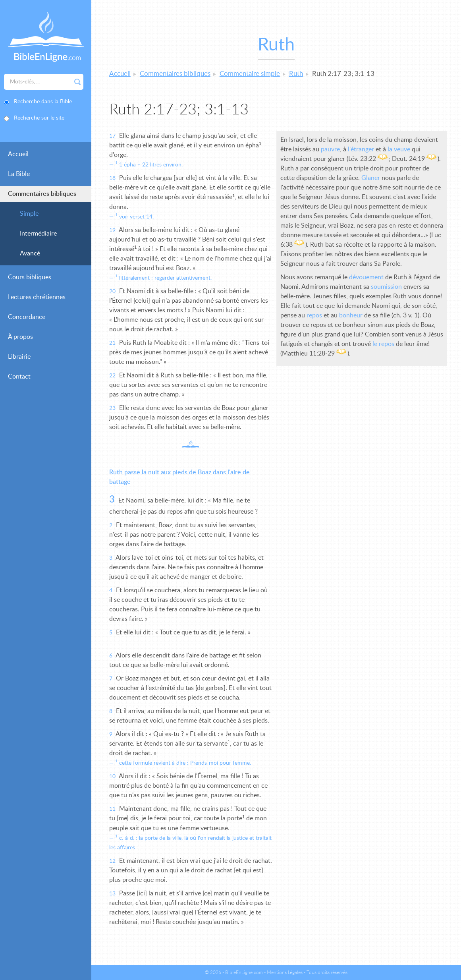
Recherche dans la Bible (43, 102)
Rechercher (77, 82)
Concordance (27, 317)
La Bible (19, 174)
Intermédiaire (38, 234)
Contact (19, 377)
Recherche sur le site (39, 118)
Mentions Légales (285, 972)
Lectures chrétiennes (37, 297)
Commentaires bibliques (42, 194)
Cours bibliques (30, 277)
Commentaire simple (250, 74)
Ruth (296, 74)
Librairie (19, 357)
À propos (20, 337)
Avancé (30, 253)
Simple (29, 214)
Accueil (18, 154)
